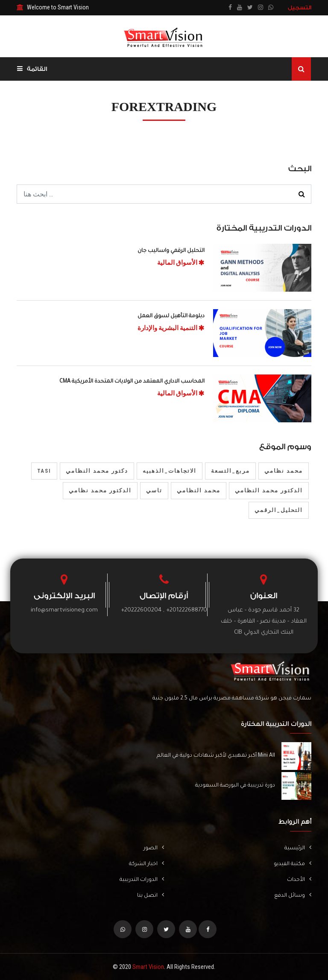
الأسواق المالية (181, 263)
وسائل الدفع (293, 895)
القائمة (32, 69)
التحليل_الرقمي (279, 510)
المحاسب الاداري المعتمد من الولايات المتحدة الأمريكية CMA (132, 382)
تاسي (154, 490)
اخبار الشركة (146, 864)
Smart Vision (148, 967)
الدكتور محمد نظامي (100, 490)
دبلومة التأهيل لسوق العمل (171, 316)
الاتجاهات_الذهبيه (170, 471)
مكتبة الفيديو (293, 864)
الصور (154, 848)
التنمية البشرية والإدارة (171, 328)
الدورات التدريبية (142, 879)
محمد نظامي (284, 471)
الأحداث (299, 879)
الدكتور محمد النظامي (269, 490)
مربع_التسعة (230, 471)
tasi (44, 471)
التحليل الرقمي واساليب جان (171, 251)
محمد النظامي (199, 490)
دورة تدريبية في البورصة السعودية (235, 786)
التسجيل (300, 7)
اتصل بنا (151, 895)
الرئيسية (298, 848)
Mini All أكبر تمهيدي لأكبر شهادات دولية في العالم (216, 756)
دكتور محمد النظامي (97, 471)
